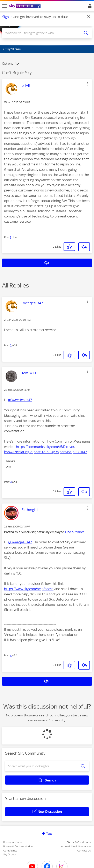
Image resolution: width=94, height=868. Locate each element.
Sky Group (9, 854)
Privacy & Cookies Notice (18, 846)
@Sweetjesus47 (20, 400)
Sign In (89, 7)
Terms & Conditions (79, 842)
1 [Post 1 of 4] (11, 237)
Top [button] (49, 834)
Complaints (10, 851)
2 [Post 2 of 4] (11, 345)
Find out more (75, 532)
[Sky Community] (25, 6)
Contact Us (84, 851)
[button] (88, 84)
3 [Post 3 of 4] (11, 482)
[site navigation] (5, 6)
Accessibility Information (76, 846)
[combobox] (42, 33)
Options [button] (8, 64)
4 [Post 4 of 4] (11, 655)
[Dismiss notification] (89, 17)
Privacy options (12, 842)
